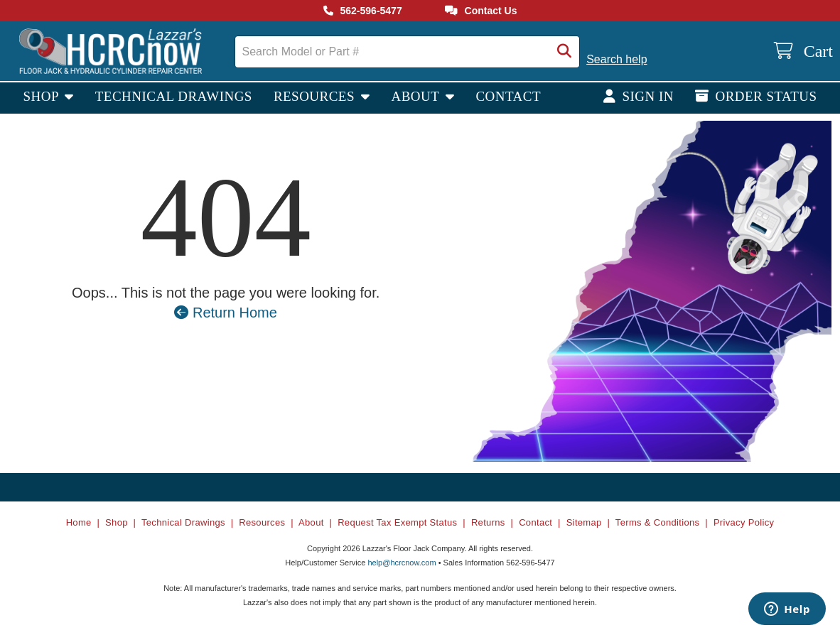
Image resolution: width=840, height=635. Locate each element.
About (417, 96)
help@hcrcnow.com (402, 563)
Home (79, 522)
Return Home (226, 313)
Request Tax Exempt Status (397, 522)
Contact (508, 96)
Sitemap (584, 522)
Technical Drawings (174, 96)
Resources (316, 96)
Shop (42, 96)
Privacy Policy (744, 522)
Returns (488, 522)
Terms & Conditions (658, 522)
